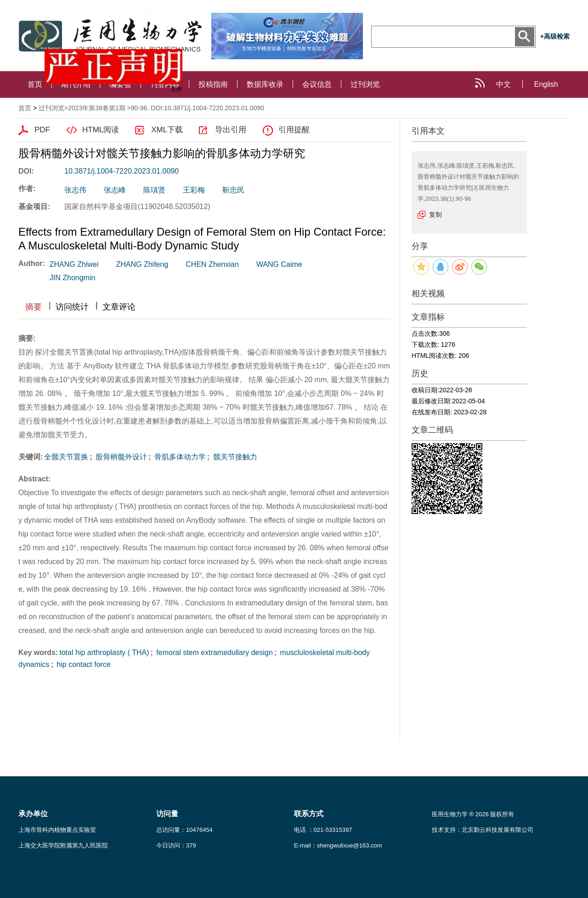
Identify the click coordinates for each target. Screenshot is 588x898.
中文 (503, 84)
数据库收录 (265, 84)
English (546, 84)
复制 (435, 215)
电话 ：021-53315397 (323, 830)
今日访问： (176, 845)
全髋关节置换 (66, 457)
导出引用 (231, 130)
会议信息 (317, 84)
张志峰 (115, 190)
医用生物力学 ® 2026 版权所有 (473, 814)
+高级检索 (555, 36)
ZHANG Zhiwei (74, 264)
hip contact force (83, 664)
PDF (42, 130)
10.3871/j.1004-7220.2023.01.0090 (122, 171)
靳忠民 (233, 190)
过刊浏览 (365, 84)
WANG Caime (279, 264)
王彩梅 (194, 190)
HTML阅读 (101, 130)
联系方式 (309, 814)
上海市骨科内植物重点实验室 (57, 830)
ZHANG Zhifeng (142, 264)
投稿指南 (213, 84)
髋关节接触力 (234, 457)
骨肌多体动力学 (179, 457)
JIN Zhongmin (73, 278)
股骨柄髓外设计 (120, 457)
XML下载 (167, 130)
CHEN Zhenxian (212, 264)
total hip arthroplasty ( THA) (104, 652)
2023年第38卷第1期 (97, 108)
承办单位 (33, 814)
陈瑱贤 (154, 190)
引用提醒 (294, 130)
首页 (35, 84)
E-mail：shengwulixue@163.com (338, 845)
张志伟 (75, 190)
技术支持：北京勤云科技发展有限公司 (483, 830)
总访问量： (184, 830)
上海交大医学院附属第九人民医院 (63, 845)
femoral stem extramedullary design (214, 652)
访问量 (167, 814)
